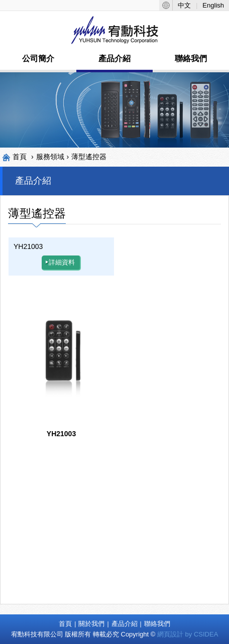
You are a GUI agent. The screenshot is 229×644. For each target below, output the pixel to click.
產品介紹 (114, 58)
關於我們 (91, 624)
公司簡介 (38, 58)
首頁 (20, 157)
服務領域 (50, 157)
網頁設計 (170, 634)
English (213, 5)
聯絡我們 (191, 58)
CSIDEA (206, 634)
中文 (184, 5)
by (189, 634)
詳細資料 (60, 262)
